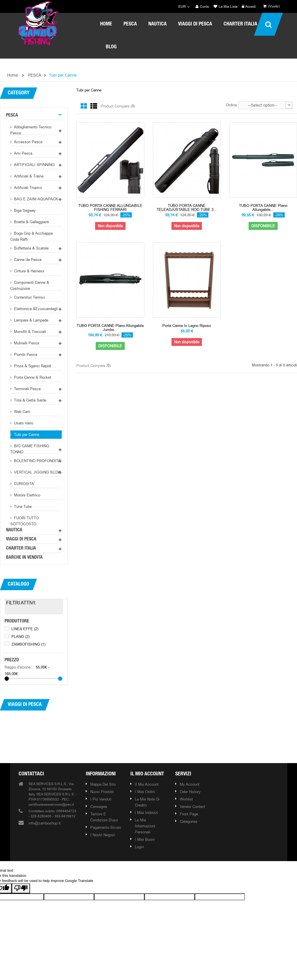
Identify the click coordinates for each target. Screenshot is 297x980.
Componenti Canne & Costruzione (30, 285)
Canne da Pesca (27, 260)
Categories (189, 821)
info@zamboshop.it (45, 823)
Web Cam (22, 412)
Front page (189, 814)
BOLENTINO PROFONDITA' (37, 461)
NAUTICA (14, 530)
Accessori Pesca (28, 142)
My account (190, 784)
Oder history (190, 792)
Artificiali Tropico (27, 187)
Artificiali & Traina (28, 176)
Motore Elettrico (27, 495)
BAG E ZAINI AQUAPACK (35, 199)
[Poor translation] (21, 888)
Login (139, 847)
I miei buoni (145, 839)
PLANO (20, 636)
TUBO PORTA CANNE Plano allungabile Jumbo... (110, 328)
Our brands (150, 742)
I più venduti (101, 799)
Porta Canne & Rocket (32, 377)
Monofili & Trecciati (29, 332)
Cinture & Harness (29, 271)
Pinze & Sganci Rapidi (32, 366)
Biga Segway (24, 210)
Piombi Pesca (25, 354)
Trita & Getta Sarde (30, 400)
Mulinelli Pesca (26, 343)
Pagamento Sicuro (106, 827)
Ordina (231, 105)
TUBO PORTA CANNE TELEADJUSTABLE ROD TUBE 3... (187, 208)
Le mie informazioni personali (145, 826)
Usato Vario (23, 423)
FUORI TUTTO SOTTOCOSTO (25, 520)
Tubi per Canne (26, 434)
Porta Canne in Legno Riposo (187, 326)
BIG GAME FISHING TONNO (30, 449)
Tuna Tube (22, 506)
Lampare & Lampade (31, 320)
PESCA (12, 116)
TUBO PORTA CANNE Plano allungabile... (263, 208)
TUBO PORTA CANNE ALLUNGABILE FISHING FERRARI (110, 208)
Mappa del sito (103, 784)
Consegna (99, 807)
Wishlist (186, 799)
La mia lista (226, 7)
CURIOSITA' (24, 484)
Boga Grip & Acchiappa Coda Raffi (31, 236)
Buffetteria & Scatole (31, 248)
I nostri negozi (103, 835)
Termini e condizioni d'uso (104, 817)
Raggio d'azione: (18, 667)
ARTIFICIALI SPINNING (34, 165)
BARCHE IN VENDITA (24, 558)
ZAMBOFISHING (28, 644)
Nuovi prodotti (102, 792)
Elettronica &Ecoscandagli (35, 309)
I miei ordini (145, 792)
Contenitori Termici (29, 297)
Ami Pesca (23, 153)
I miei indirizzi (146, 813)
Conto (202, 7)
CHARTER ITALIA (21, 549)
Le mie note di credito (147, 802)
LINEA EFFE (25, 629)
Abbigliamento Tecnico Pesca (31, 130)
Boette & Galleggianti (31, 222)
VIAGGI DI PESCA (21, 540)
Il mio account (147, 774)
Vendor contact (193, 807)
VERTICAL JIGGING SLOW (37, 472)
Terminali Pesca (27, 389)
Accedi (249, 7)
